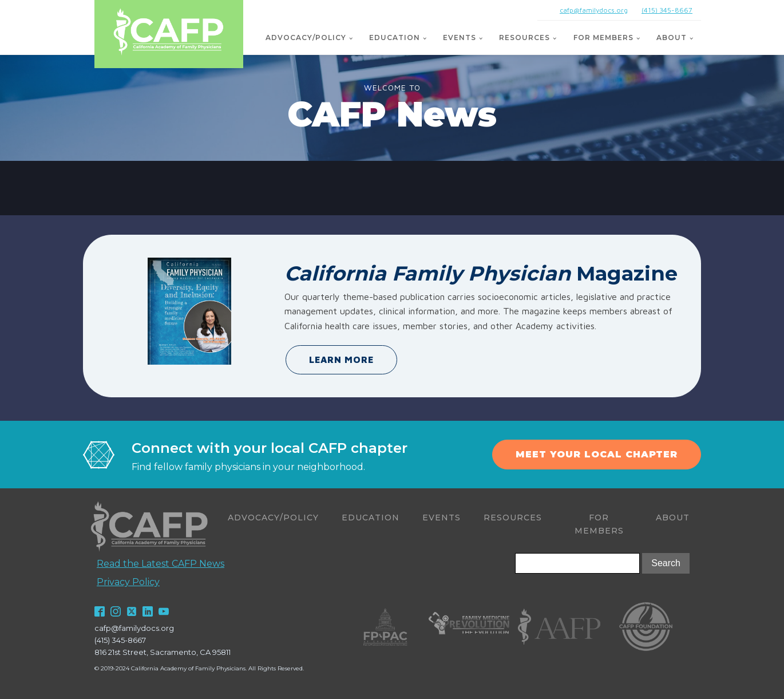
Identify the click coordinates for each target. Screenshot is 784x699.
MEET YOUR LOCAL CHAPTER (597, 454)
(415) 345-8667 (667, 10)
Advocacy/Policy (306, 37)
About (672, 37)
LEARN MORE (341, 360)
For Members (603, 37)
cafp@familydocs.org (594, 10)
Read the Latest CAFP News (161, 564)
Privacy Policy (128, 582)
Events (460, 37)
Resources (524, 37)
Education (395, 37)
